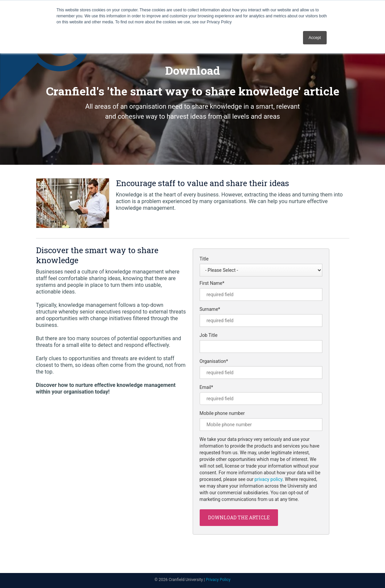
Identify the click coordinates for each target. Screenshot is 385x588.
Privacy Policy (218, 580)
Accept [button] (315, 38)
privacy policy (269, 479)
